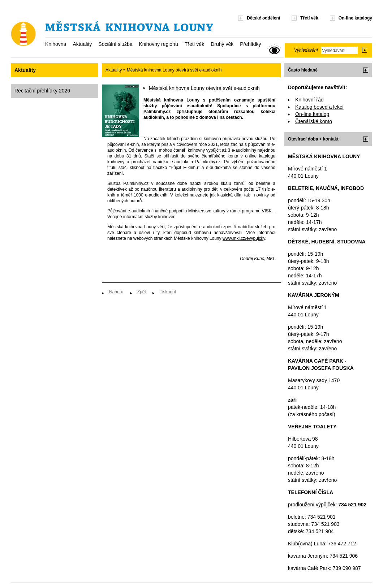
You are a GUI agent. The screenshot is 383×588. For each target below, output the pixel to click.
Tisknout (168, 292)
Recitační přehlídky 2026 (42, 91)
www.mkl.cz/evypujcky (244, 238)
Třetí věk (194, 44)
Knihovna (56, 44)
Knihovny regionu (158, 44)
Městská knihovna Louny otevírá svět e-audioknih (174, 70)
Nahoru (116, 292)
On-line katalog (312, 114)
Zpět (142, 292)
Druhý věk (222, 44)
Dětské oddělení (263, 18)
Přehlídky (250, 44)
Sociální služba (115, 44)
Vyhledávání (306, 50)
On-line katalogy (355, 18)
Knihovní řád (309, 100)
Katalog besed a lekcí (319, 107)
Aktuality (82, 44)
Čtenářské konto (314, 121)
